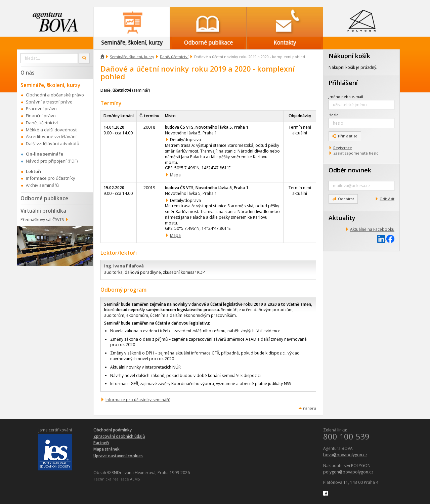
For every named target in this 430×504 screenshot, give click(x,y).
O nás (28, 73)
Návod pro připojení (46, 161)
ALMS (135, 479)
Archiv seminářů (42, 185)
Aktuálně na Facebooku (372, 229)
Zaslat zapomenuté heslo (356, 153)
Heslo (334, 115)
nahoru (310, 408)
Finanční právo (41, 116)
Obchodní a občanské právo (55, 95)
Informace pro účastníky (51, 178)
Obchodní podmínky (113, 430)
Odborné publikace (44, 198)
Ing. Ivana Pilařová (124, 266)
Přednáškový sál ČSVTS (42, 220)
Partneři (101, 443)
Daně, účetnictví (174, 57)
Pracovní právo (41, 109)
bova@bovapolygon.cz (345, 455)
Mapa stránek (106, 449)
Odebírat (343, 199)
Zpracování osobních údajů (119, 436)
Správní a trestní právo (49, 102)
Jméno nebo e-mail (346, 97)
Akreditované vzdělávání (51, 136)
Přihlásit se (345, 136)
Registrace (343, 148)
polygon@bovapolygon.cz (348, 472)
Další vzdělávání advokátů (53, 143)
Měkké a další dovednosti (52, 130)
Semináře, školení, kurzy (132, 57)
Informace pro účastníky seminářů (138, 400)
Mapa (175, 175)
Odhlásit (387, 199)
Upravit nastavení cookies (118, 456)
